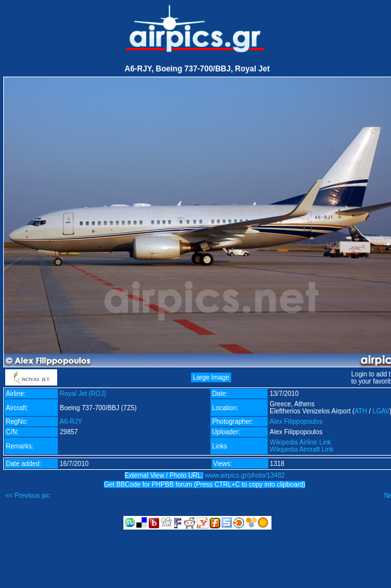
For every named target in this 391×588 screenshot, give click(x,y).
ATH (361, 411)
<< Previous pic (28, 496)
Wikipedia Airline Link (300, 442)
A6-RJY (71, 422)
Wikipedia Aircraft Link (301, 449)
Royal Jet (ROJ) (83, 394)
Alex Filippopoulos (296, 422)
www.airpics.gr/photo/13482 (245, 475)
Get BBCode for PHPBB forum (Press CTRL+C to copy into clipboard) (205, 484)
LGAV (381, 411)
